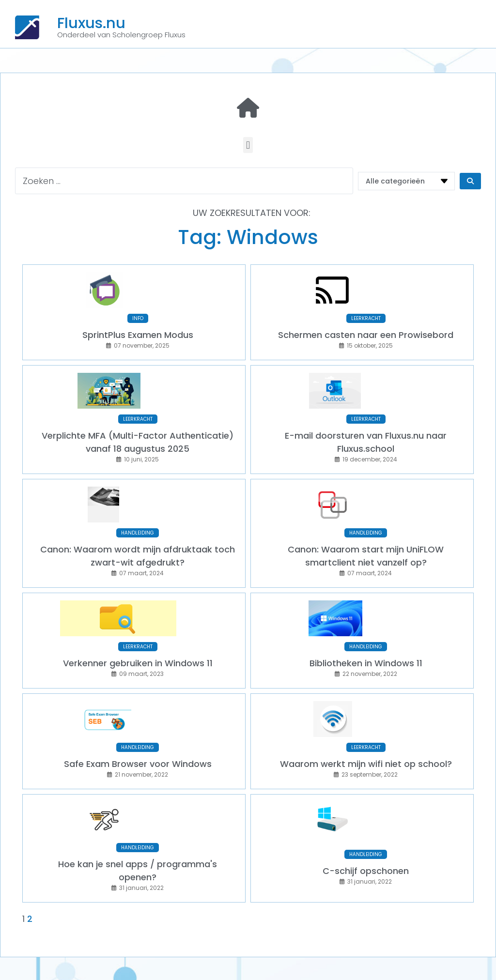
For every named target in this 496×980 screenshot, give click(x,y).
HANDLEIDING (138, 513)
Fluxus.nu (91, 23)
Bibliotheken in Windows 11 (366, 636)
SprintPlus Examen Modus (138, 328)
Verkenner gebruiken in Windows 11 (138, 636)
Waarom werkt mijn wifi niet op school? (366, 730)
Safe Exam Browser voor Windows (138, 730)
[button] (248, 145)
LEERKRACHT (366, 312)
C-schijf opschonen (366, 831)
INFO (138, 312)
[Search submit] (470, 181)
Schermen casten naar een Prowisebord (366, 328)
